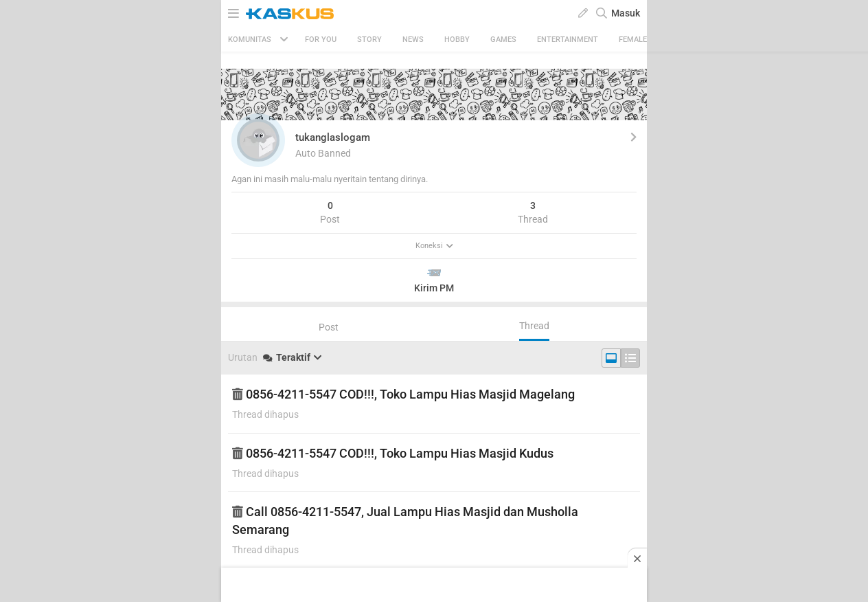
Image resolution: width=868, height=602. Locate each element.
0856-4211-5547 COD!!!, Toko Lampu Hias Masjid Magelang (403, 394)
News (413, 40)
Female (633, 40)
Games (503, 40)
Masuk (626, 13)
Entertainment (568, 40)
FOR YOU (321, 40)
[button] (258, 140)
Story (369, 40)
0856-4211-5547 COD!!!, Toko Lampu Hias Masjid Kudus (393, 453)
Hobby (457, 40)
